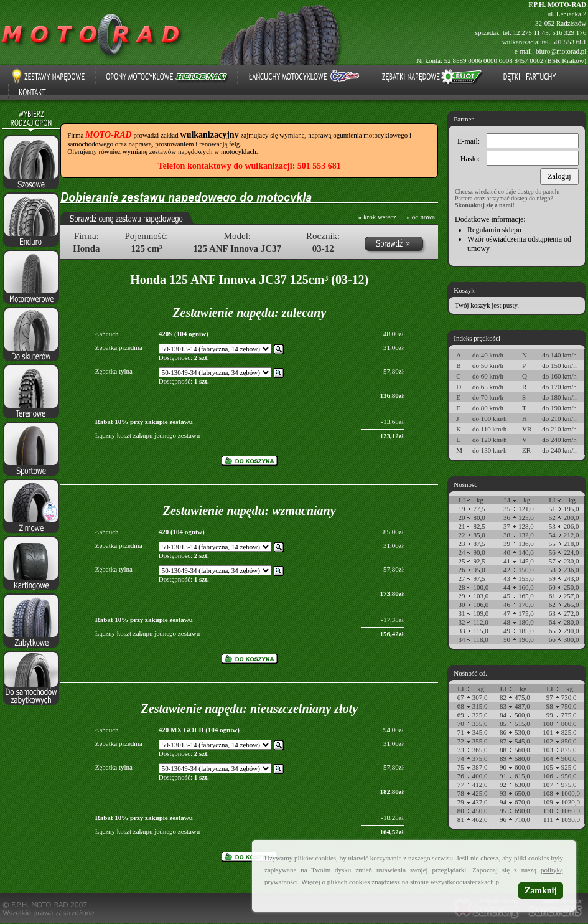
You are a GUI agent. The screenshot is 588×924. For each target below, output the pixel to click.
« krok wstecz (377, 217)
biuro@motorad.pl (561, 51)
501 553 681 (569, 42)
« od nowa (421, 217)
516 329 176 (569, 32)
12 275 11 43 (530, 32)
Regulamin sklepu (494, 230)
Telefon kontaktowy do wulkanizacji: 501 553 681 (250, 166)
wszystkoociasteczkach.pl (466, 882)
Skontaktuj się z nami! (485, 205)
